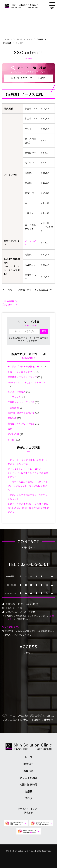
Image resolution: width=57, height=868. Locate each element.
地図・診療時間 (29, 784)
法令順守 (28, 813)
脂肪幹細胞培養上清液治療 (21, 413)
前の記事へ (11, 301)
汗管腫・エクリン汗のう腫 (21, 402)
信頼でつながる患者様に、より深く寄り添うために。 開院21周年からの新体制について (28, 508)
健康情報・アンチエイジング (22, 377)
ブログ (28, 798)
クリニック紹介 (29, 778)
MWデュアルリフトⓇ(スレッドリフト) (27, 383)
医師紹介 (28, 764)
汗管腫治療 (13, 408)
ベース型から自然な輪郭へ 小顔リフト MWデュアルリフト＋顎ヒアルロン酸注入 (29, 486)
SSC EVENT (13, 434)
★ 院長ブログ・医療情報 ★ (23, 366)
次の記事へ (9, 304)
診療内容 (28, 771)
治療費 (21, 290)
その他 (11, 440)
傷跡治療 (12, 418)
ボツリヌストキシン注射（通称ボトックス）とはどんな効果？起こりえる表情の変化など (28, 473)
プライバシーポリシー (29, 809)
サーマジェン (14, 397)
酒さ (10, 429)
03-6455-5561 (35, 564)
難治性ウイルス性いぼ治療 (21, 424)
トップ (28, 757)
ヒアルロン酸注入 (17, 392)
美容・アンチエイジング (20, 372)
